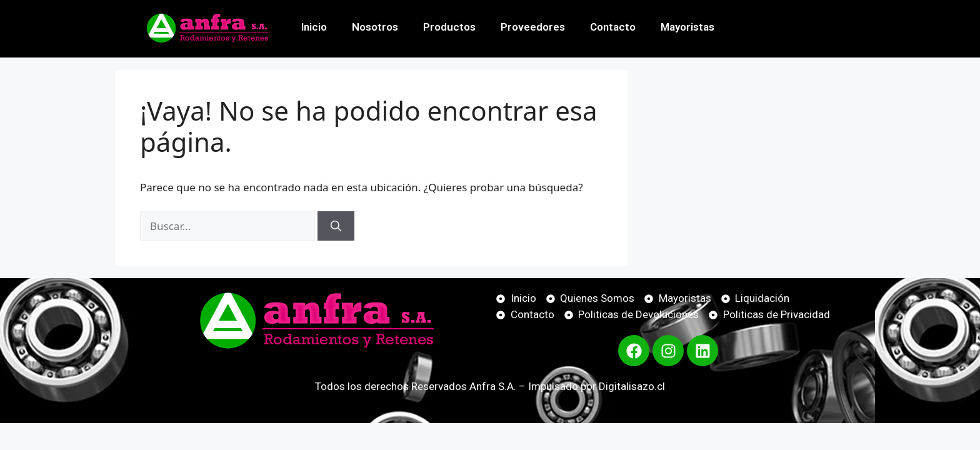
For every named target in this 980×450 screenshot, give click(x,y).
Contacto (613, 27)
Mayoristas (687, 27)
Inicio (314, 27)
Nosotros (375, 27)
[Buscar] (336, 226)
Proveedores (533, 27)
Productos (449, 27)
